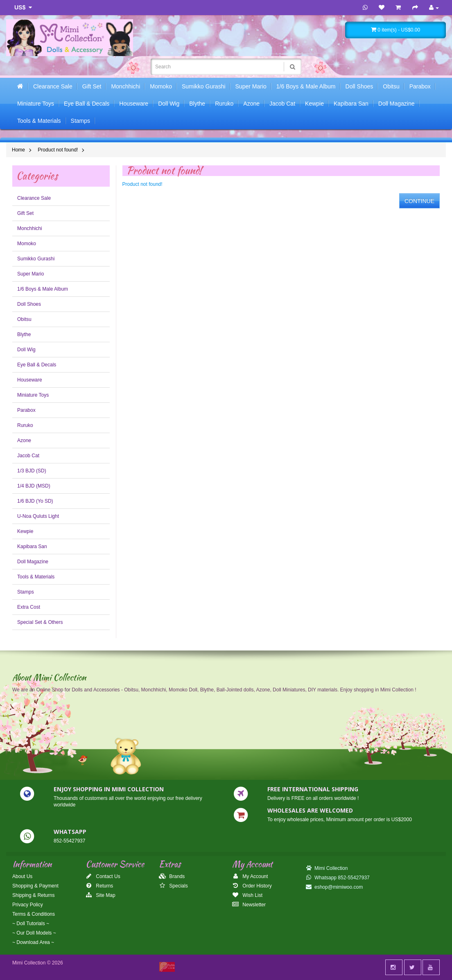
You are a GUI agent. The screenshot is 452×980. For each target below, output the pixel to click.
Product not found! (58, 150)
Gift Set (92, 86)
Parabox (420, 86)
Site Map (101, 895)
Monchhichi (125, 86)
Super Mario (251, 86)
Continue (419, 201)
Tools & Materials (39, 121)
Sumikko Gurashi (204, 86)
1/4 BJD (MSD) (34, 486)
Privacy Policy (28, 905)
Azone (251, 104)
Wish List (247, 895)
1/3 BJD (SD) (32, 471)
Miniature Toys (36, 104)
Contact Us (103, 876)
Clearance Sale (53, 86)
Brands (172, 876)
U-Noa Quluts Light (38, 516)
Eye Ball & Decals (87, 104)
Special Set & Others (40, 622)
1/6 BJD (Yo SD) (35, 501)
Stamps (80, 121)
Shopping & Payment (35, 886)
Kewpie (314, 104)
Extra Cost (29, 607)
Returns (99, 886)
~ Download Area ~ (33, 942)
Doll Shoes (359, 86)
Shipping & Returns (33, 895)
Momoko (161, 86)
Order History (252, 886)
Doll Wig (169, 104)
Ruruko (224, 104)
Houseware (134, 104)
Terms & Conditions (34, 914)
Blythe (197, 104)
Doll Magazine (397, 104)
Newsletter (249, 905)
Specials (173, 886)
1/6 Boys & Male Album (306, 86)
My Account (250, 876)
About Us (22, 876)
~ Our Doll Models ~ (34, 933)
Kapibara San (351, 104)
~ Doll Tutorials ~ (31, 924)
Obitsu (391, 86)
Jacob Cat (282, 104)
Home (18, 150)
